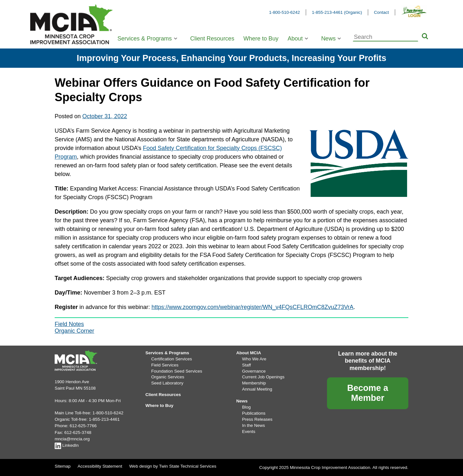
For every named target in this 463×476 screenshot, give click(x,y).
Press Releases (257, 419)
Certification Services (172, 359)
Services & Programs (145, 39)
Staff (247, 365)
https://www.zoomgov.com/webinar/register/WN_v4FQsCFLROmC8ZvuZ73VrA (252, 307)
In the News (254, 425)
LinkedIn (67, 445)
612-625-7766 (83, 426)
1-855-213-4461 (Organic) (337, 12)
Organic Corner (74, 331)
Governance (254, 371)
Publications (254, 413)
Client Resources (212, 39)
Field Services (165, 365)
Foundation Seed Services (177, 371)
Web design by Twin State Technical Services (173, 466)
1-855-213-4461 (104, 419)
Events (249, 432)
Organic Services (168, 377)
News (328, 39)
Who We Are (254, 359)
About (295, 39)
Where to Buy (261, 39)
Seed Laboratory (167, 383)
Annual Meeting (257, 389)
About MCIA (249, 353)
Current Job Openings (263, 377)
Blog (246, 407)
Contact (381, 12)
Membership (254, 383)
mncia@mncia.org (72, 439)
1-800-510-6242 (285, 12)
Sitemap (63, 466)
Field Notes (69, 324)
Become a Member (368, 393)
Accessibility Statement (100, 466)
